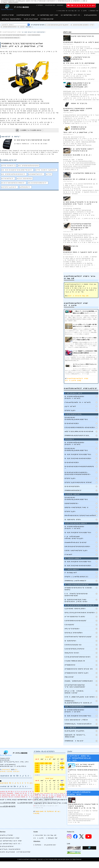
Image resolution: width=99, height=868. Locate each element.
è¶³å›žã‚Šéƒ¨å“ (26, 187)
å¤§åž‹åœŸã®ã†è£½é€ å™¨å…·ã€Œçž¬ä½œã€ (75, 736)
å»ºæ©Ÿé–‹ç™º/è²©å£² (8, 15)
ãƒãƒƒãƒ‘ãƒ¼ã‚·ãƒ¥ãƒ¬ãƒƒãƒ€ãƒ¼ (80, 25)
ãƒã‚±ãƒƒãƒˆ (21, 27)
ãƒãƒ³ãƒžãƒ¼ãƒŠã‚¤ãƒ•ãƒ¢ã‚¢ (9, 27)
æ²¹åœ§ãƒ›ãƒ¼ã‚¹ (70, 665)
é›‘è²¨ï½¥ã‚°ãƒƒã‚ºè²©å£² (47, 19)
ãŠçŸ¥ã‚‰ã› (40, 5)
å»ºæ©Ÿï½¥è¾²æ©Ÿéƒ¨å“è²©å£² (26, 15)
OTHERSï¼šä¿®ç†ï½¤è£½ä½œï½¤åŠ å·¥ (78, 724)
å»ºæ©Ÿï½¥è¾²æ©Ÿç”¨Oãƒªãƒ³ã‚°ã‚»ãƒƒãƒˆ (78, 637)
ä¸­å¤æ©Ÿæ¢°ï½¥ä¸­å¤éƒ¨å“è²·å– (71, 15)
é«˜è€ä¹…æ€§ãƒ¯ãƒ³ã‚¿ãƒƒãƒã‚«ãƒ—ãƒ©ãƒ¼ (80, 697)
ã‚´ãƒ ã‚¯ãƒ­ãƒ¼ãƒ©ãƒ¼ (34, 35)
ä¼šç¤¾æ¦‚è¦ (60, 5)
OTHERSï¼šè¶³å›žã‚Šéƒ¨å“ (74, 490)
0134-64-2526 (9, 803)
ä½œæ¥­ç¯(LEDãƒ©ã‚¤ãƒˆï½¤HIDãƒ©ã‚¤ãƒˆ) (79, 681)
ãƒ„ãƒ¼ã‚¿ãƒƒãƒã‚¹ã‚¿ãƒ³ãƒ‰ (74, 731)
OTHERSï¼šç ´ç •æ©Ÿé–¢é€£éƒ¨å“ (76, 581)
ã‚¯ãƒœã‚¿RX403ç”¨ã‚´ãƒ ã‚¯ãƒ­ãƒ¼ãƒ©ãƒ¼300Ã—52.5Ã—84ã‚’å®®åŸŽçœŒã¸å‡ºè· (81, 85)
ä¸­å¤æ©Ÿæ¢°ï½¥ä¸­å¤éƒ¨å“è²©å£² (48, 15)
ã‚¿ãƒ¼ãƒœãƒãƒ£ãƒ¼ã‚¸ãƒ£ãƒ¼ (75, 609)
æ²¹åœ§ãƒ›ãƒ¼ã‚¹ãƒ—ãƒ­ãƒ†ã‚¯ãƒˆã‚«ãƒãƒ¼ (79, 669)
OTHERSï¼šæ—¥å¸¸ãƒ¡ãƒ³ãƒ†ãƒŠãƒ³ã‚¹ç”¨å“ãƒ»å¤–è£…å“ (79, 702)
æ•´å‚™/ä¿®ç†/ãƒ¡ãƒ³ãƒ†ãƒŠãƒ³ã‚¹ (12, 19)
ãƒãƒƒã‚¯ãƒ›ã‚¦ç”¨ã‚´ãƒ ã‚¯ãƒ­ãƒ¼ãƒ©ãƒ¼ (34, 32)
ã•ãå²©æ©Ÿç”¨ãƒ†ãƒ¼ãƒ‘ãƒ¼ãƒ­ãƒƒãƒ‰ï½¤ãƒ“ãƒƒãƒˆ (76, 595)
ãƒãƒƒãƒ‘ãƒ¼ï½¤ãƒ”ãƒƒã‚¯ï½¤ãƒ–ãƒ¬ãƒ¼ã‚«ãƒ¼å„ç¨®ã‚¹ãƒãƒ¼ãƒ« (76, 601)
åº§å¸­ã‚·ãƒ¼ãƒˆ (69, 677)
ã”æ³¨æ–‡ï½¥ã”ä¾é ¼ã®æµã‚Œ (67, 11)
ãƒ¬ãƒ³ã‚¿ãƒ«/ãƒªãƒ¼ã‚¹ (91, 15)
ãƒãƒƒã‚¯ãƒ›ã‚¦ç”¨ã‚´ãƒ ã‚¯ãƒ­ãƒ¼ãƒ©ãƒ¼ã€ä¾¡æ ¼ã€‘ (32, 140)
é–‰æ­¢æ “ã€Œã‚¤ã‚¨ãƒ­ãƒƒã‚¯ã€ (75, 661)
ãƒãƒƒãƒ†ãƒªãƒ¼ (70, 641)
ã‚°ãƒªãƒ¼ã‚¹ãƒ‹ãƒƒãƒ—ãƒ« (73, 645)
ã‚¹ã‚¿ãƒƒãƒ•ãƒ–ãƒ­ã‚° (50, 5)
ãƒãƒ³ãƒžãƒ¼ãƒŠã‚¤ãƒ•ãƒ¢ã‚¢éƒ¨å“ (14, 174)
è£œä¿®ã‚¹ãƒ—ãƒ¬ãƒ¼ (72, 653)
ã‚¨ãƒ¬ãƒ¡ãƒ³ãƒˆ (69, 625)
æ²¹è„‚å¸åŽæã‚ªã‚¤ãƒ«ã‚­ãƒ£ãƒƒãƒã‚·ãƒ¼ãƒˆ (74, 692)
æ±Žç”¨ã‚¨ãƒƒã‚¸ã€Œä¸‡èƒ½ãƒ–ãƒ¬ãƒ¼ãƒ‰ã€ (79, 431)
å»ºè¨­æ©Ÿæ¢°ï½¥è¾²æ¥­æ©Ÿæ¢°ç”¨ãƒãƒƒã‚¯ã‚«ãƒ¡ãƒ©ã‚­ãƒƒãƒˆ (75, 686)
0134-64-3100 (27, 803)
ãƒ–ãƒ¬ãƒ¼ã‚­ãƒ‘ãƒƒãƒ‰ (72, 486)
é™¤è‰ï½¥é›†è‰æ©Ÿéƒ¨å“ (47, 170)
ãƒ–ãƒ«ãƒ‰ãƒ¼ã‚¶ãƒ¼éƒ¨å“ (38, 183)
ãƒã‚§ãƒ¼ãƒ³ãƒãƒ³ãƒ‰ (73, 519)
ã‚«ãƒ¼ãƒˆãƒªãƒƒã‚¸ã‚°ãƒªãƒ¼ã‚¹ (75, 649)
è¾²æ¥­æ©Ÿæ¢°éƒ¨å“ (37, 174)
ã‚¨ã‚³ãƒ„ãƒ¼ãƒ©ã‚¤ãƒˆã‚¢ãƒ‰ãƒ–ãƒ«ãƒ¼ (78, 657)
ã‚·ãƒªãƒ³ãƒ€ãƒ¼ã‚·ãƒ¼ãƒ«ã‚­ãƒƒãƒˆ (76, 621)
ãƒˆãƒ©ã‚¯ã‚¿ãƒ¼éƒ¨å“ (10, 187)
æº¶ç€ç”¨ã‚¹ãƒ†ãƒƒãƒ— (72, 629)
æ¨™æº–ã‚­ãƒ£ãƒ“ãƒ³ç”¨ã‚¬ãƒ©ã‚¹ (75, 617)
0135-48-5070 (9, 806)
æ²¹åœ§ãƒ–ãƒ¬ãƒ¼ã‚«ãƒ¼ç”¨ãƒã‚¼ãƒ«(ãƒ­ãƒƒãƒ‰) (78, 589)
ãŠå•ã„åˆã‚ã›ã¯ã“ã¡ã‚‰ (81, 5)
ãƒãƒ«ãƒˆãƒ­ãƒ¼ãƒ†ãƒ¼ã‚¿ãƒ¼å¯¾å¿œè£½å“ (57, 25)
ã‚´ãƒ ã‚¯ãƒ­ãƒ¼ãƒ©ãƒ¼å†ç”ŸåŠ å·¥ (76, 720)
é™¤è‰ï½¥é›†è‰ (9, 166)
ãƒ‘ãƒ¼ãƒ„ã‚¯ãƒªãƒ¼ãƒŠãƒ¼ (74, 633)
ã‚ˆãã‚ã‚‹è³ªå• (83, 11)
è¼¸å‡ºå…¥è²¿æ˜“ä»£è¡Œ (31, 19)
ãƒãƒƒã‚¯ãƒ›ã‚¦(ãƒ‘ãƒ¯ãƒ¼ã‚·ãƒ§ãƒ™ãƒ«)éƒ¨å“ (13, 35)
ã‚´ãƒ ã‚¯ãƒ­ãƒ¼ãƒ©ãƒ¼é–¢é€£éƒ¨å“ (10, 38)
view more (28, 27)
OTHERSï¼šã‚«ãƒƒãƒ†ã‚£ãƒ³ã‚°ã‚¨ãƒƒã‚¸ (77, 435)
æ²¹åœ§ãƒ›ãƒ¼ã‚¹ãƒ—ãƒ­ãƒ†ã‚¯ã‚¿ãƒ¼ (76, 673)
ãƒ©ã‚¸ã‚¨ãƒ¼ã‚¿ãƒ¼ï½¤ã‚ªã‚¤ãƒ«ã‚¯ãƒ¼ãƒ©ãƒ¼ (80, 613)
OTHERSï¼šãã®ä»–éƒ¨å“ (75, 741)
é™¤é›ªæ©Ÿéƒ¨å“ (8, 178)
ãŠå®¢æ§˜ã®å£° (94, 11)
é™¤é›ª (92, 25)
